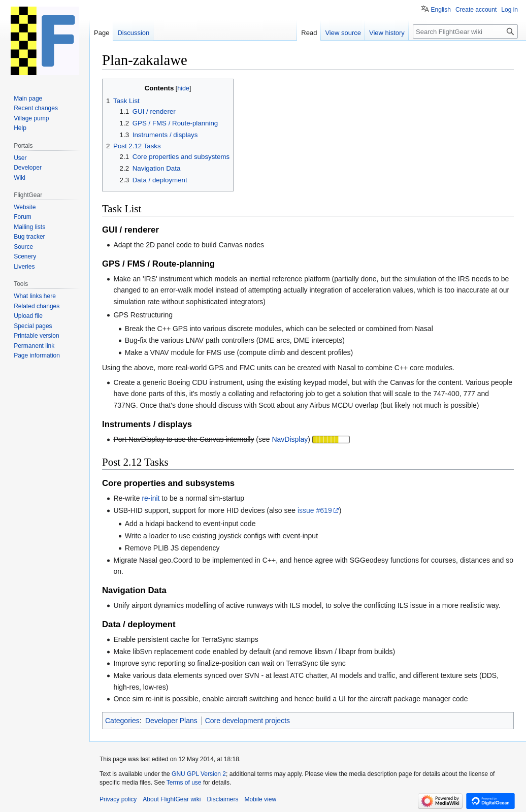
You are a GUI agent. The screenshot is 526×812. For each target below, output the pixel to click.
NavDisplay (290, 439)
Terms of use (184, 783)
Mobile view (260, 799)
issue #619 (315, 510)
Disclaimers (222, 799)
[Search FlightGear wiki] (465, 31)
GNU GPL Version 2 (199, 774)
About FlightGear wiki (172, 799)
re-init (151, 498)
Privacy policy (118, 799)
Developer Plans (171, 721)
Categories (122, 721)
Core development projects (248, 721)
